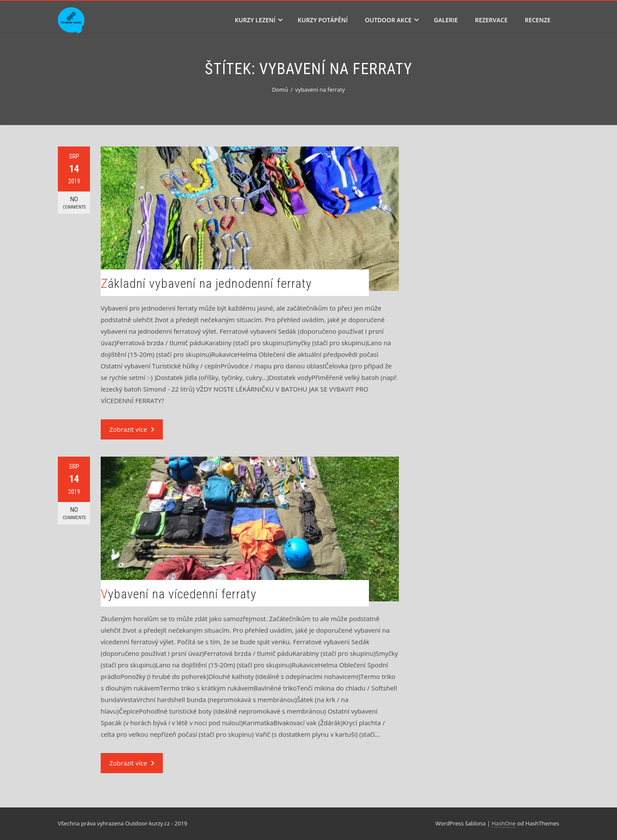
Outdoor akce (392, 20)
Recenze (538, 20)
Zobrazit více (132, 429)
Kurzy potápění (323, 20)
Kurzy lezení (259, 20)
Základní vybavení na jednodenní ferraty (206, 283)
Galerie (446, 20)
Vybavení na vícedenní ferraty (179, 594)
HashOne (503, 823)
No (74, 203)
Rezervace (491, 20)
